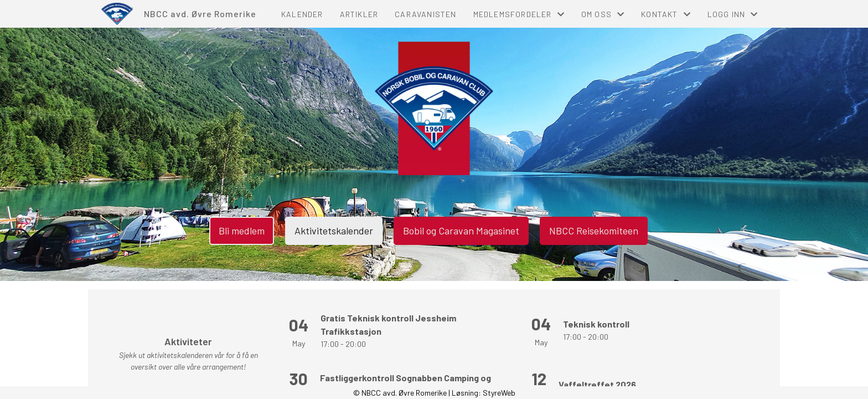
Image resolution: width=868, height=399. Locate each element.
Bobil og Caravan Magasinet (461, 231)
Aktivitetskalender (334, 231)
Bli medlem (242, 231)
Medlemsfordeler (519, 14)
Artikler (359, 14)
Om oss (603, 14)
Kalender (302, 14)
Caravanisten (425, 14)
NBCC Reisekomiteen (594, 231)
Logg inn (733, 14)
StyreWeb (499, 393)
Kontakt (666, 14)
